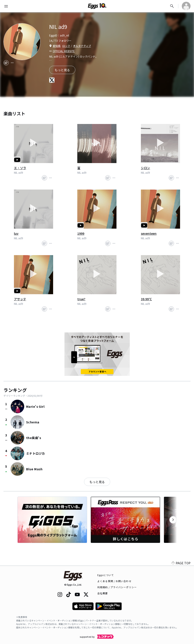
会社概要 (103, 593)
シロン (145, 168)
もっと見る (97, 482)
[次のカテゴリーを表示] (173, 520)
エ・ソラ (20, 168)
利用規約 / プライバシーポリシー (117, 587)
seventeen (149, 233)
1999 (81, 233)
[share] (6, 63)
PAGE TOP (181, 563)
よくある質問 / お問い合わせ (114, 581)
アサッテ (20, 299)
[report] (12, 63)
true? (81, 299)
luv (16, 233)
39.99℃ (146, 299)
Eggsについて (106, 575)
